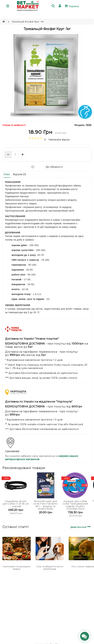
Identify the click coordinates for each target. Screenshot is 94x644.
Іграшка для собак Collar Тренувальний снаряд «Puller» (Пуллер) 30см (75, 505)
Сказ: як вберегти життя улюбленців (50, 568)
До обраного (47, 167)
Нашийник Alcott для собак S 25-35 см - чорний (16, 504)
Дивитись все (81, 527)
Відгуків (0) (19, 174)
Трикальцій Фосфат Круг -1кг (28, 22)
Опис (7, 174)
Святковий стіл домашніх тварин (17, 568)
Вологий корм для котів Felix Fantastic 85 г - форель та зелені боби (46, 505)
